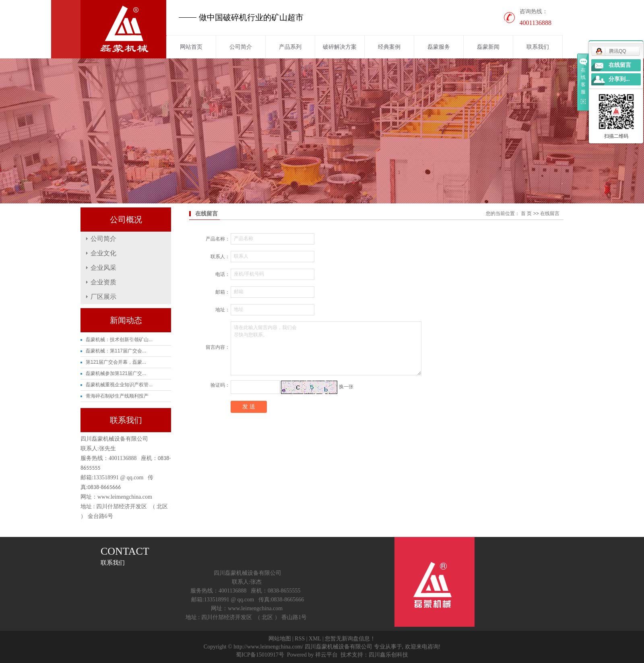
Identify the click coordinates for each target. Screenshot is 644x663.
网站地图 (280, 639)
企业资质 (103, 282)
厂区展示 (103, 297)
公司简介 (241, 47)
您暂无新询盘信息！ (350, 639)
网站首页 (191, 47)
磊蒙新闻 (488, 47)
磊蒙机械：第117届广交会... (116, 351)
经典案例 (389, 47)
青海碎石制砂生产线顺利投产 (117, 396)
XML (315, 639)
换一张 (346, 387)
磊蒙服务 (439, 47)
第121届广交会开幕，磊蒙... (116, 362)
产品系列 (290, 47)
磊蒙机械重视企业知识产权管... (119, 385)
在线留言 (620, 65)
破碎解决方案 (340, 47)
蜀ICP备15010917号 (260, 655)
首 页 (526, 213)
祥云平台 (326, 655)
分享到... (619, 79)
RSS (300, 639)
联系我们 (538, 47)
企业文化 (103, 253)
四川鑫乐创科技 (388, 655)
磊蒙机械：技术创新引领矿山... (119, 340)
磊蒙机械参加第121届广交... (116, 373)
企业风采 (103, 268)
